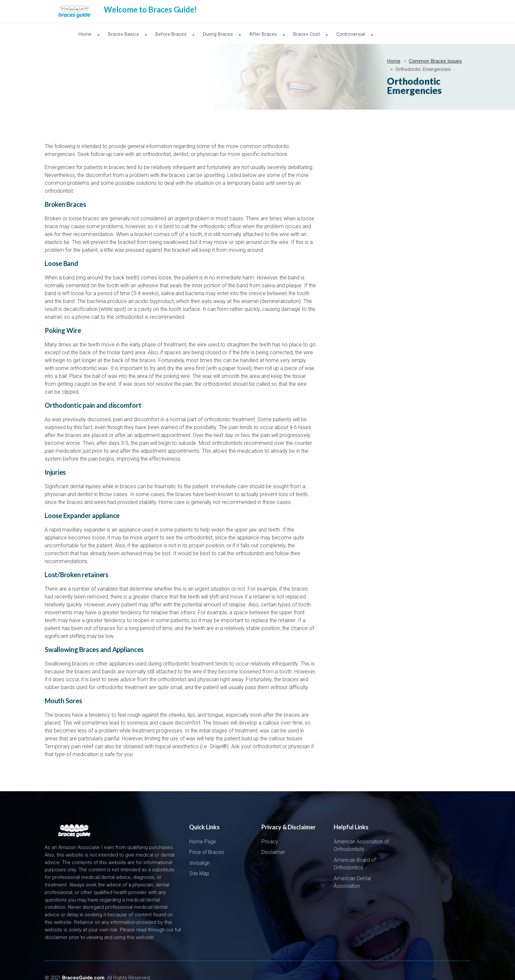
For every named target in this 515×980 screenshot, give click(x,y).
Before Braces (171, 35)
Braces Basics (123, 35)
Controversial (351, 35)
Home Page (203, 827)
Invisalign (200, 848)
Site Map (199, 859)
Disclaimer (273, 838)
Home (85, 35)
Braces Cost (307, 35)
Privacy (270, 827)
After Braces (263, 35)
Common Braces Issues (98, 63)
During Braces (218, 35)
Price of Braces (207, 838)
